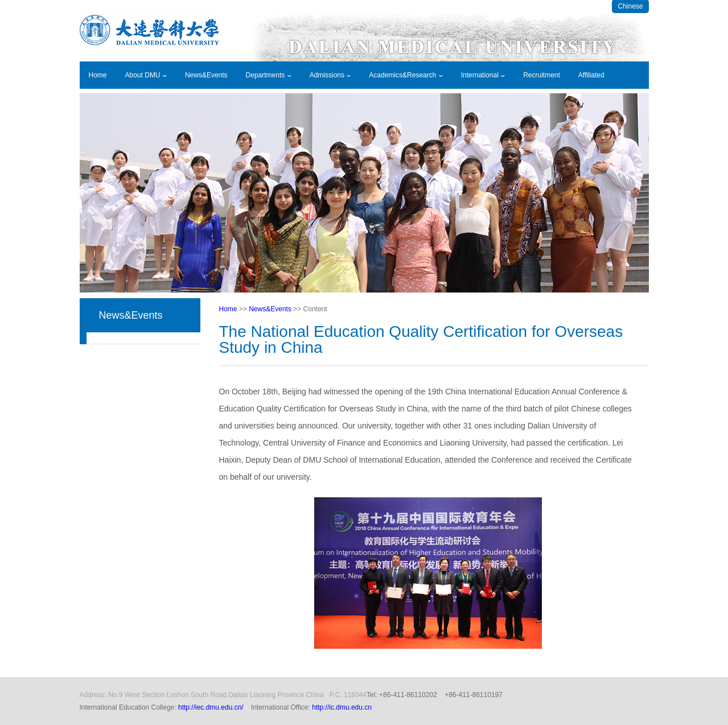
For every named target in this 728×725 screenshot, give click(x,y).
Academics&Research (406, 75)
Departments (269, 75)
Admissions (330, 75)
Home (98, 75)
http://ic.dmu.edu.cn (342, 707)
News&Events (206, 75)
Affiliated (591, 75)
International (483, 75)
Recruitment (542, 75)
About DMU (146, 75)
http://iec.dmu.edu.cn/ (211, 707)
